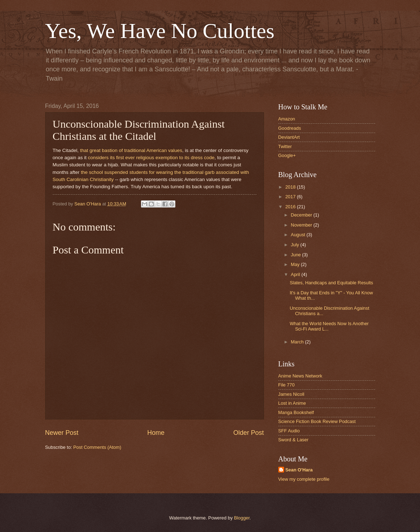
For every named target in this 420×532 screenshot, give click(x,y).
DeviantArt (289, 137)
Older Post (248, 433)
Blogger (242, 518)
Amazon (287, 119)
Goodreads (290, 128)
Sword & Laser (293, 440)
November (302, 225)
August (299, 235)
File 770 (287, 385)
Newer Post (62, 433)
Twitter (285, 146)
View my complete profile (304, 479)
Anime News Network (300, 376)
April (296, 274)
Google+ (287, 155)
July (296, 245)
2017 (291, 197)
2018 (291, 187)
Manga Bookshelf (296, 412)
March (298, 342)
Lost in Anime (292, 403)
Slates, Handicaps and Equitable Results (332, 283)
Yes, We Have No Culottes (160, 31)
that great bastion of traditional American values (131, 150)
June (297, 255)
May (296, 264)
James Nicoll (291, 394)
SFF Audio (289, 431)
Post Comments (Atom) (97, 447)
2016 (291, 207)
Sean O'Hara (299, 470)
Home (156, 433)
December (302, 215)
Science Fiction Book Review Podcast (317, 421)
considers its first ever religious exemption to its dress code (151, 158)
